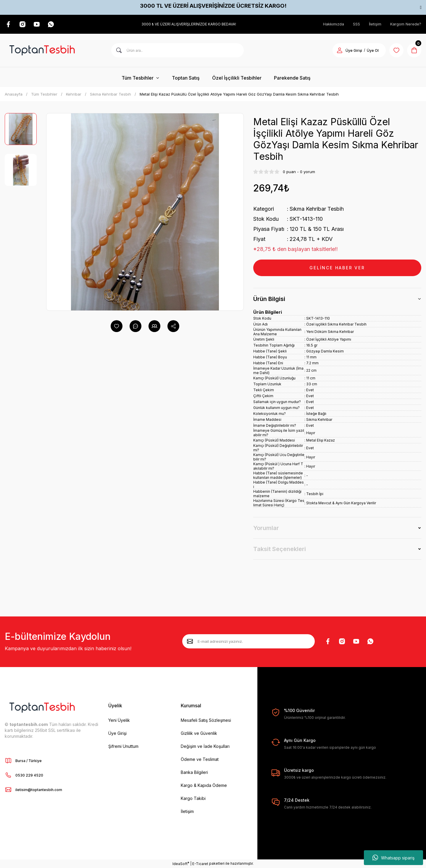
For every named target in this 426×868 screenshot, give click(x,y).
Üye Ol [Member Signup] (373, 50)
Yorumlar (266, 528)
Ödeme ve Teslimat (200, 759)
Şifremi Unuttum (123, 746)
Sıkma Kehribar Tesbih (317, 209)
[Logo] (42, 50)
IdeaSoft (181, 864)
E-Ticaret (200, 864)
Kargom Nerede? (406, 24)
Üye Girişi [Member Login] (354, 50)
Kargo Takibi (193, 798)
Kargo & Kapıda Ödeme (204, 785)
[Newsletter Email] (248, 641)
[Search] (177, 50)
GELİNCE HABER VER (337, 268)
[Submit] (190, 641)
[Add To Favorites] (117, 326)
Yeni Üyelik (119, 720)
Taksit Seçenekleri (280, 549)
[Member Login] (340, 50)
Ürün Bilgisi (269, 299)
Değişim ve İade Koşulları (205, 746)
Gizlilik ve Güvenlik (199, 733)
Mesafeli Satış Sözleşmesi (206, 720)
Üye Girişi (117, 733)
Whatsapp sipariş (393, 858)
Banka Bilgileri (194, 772)
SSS (356, 24)
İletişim (375, 24)
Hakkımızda (334, 24)
